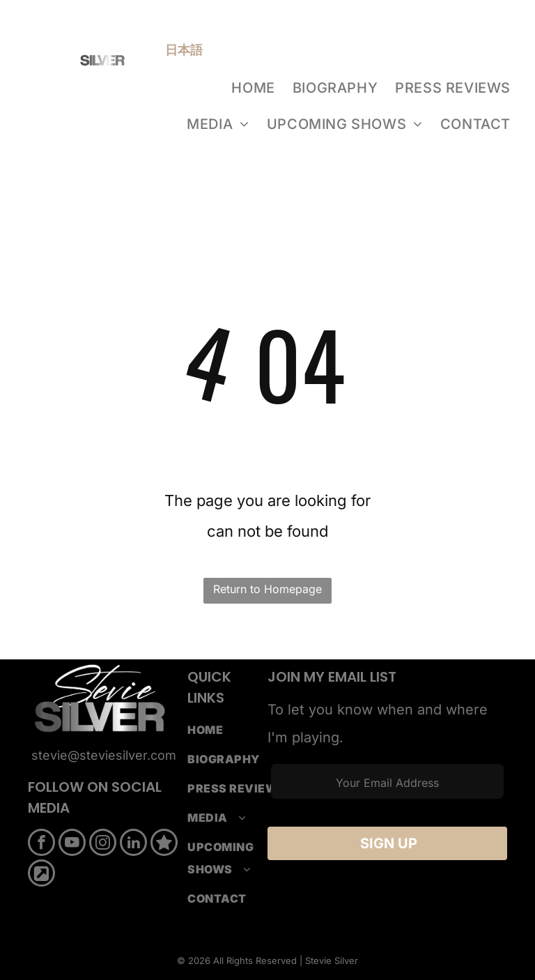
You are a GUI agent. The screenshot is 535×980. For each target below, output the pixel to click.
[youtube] (72, 844)
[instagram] (103, 844)
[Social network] (164, 844)
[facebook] (41, 844)
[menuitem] (255, 88)
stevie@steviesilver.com (104, 755)
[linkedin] (133, 844)
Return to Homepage (267, 589)
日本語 (184, 50)
